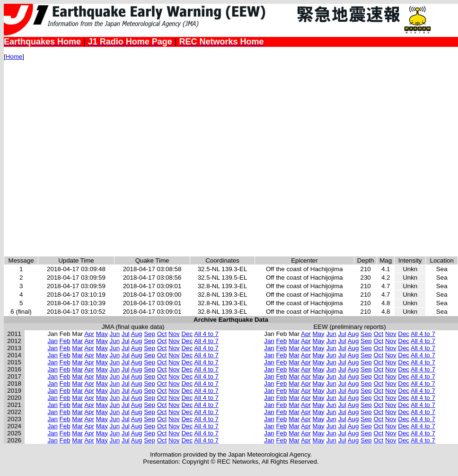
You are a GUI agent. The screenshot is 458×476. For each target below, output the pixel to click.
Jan (53, 341)
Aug (137, 334)
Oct (162, 334)
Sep (150, 334)
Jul (126, 334)
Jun (115, 334)
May (102, 334)
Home (14, 57)
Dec (187, 334)
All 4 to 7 (206, 334)
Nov (174, 334)
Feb (65, 341)
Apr (89, 334)
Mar (77, 341)
